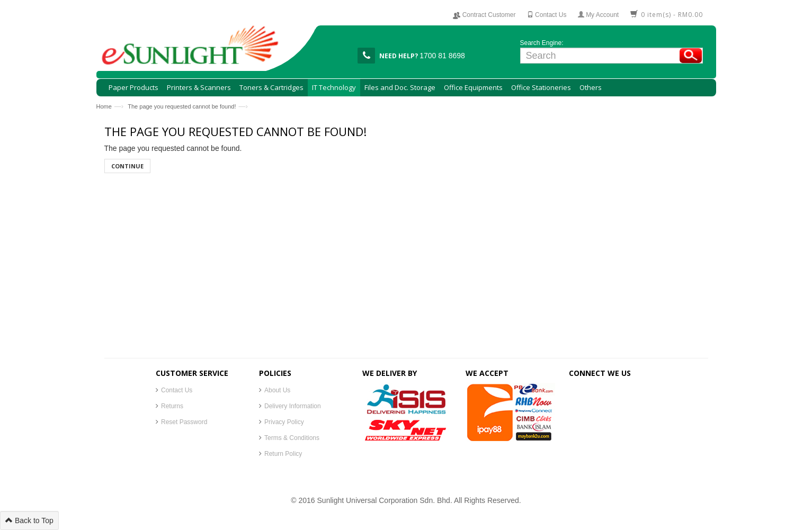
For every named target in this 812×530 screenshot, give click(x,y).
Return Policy (283, 454)
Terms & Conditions (292, 438)
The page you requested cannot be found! (182, 106)
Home (104, 106)
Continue (127, 166)
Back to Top (29, 520)
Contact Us (177, 390)
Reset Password (184, 422)
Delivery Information (293, 406)
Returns (172, 406)
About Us (277, 390)
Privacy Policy (284, 422)
